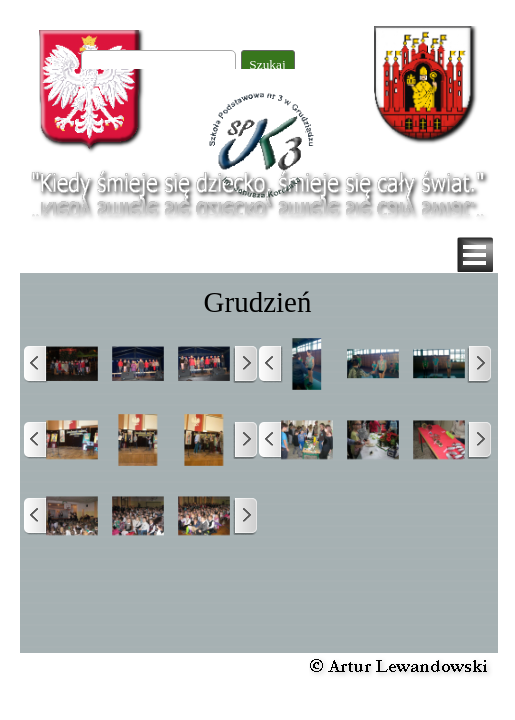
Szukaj (267, 64)
